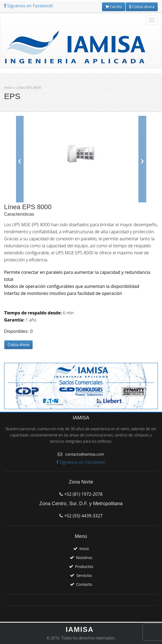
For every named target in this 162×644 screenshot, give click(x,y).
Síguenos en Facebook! (29, 6)
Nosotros (84, 558)
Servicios (84, 575)
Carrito (114, 7)
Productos (84, 566)
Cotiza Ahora (18, 345)
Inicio (8, 87)
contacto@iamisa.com (85, 454)
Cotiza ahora (142, 7)
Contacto (84, 584)
